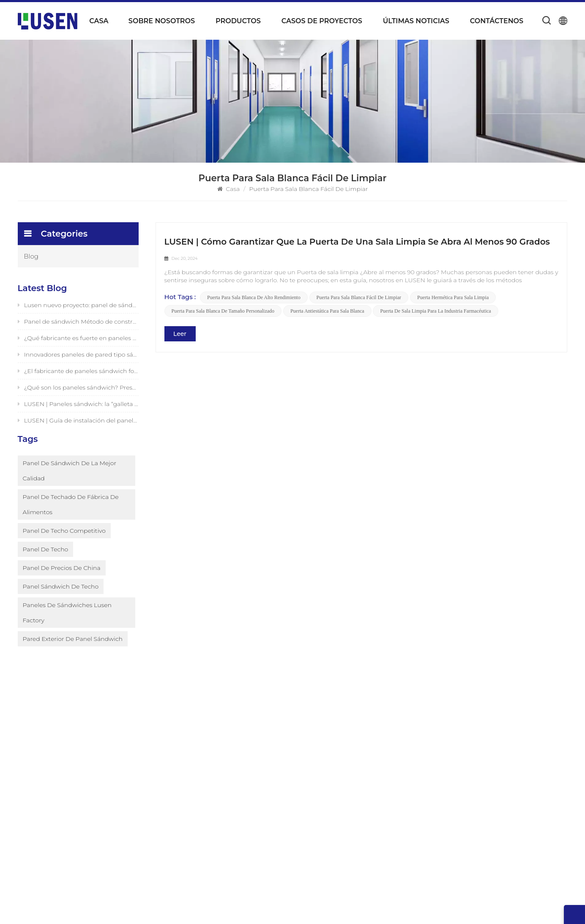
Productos (238, 21)
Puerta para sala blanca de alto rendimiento (254, 298)
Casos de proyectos (322, 21)
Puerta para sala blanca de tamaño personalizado (223, 311)
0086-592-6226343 (494, 781)
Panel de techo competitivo (64, 544)
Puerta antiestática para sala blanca (327, 311)
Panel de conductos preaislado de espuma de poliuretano (355, 774)
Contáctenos (497, 21)
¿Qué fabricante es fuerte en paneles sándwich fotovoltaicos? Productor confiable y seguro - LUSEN (78, 340)
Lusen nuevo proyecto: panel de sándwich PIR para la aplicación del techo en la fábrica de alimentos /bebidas (78, 307)
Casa (99, 21)
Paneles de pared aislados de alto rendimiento (341, 866)
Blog (31, 256)
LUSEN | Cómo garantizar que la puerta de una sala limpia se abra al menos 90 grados (357, 242)
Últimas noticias (416, 21)
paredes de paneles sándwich (336, 832)
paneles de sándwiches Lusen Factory (67, 626)
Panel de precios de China (62, 581)
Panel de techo (46, 562)
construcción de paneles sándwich (343, 818)
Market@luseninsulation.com (518, 801)
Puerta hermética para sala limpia (453, 298)
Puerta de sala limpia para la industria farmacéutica (436, 311)
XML (417, 908)
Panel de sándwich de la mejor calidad (70, 484)
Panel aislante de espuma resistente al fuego (358, 754)
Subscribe (115, 785)
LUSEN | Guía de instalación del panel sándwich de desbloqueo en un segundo (78, 422)
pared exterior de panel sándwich (73, 652)
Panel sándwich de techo (61, 600)
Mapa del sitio (219, 826)
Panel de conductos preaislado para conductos (345, 798)
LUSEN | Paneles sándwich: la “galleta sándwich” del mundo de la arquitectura (78, 406)
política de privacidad (461, 908)
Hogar (208, 740)
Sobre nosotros (162, 21)
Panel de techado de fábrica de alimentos (71, 518)
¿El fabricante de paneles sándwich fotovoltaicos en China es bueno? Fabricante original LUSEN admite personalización (78, 373)
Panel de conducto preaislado (336, 740)
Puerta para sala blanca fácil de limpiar (359, 298)
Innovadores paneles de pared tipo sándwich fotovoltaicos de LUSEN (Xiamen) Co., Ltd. (78, 356)
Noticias (211, 783)
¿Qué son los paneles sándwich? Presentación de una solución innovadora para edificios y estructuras (78, 389)
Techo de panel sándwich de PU (339, 846)
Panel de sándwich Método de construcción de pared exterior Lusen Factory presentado (78, 323)
